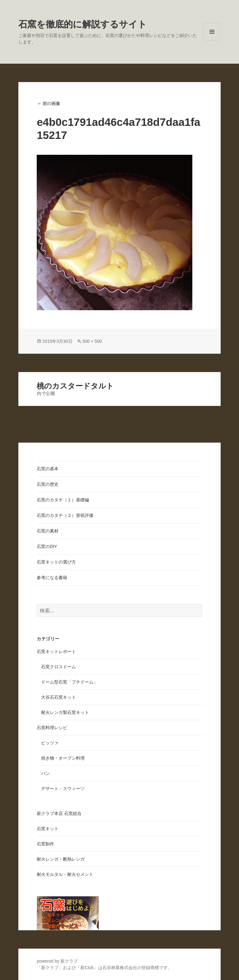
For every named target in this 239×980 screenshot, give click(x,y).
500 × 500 (92, 341)
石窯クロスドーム (59, 667)
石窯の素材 (48, 531)
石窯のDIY (47, 546)
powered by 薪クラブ (57, 961)
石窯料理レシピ (52, 728)
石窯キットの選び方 (56, 562)
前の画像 (51, 104)
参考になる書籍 (52, 577)
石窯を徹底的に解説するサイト (83, 24)
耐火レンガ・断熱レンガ (61, 859)
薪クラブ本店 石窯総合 (59, 813)
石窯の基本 (48, 469)
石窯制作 (45, 844)
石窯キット (48, 829)
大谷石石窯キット (59, 697)
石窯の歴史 (48, 484)
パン (45, 773)
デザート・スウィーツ (63, 789)
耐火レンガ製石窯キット (65, 712)
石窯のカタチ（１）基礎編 (63, 500)
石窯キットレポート (56, 651)
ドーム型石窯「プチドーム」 (69, 682)
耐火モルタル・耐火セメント (65, 874)
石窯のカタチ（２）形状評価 (65, 515)
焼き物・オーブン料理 (63, 758)
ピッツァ (50, 743)
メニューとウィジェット (212, 40)
